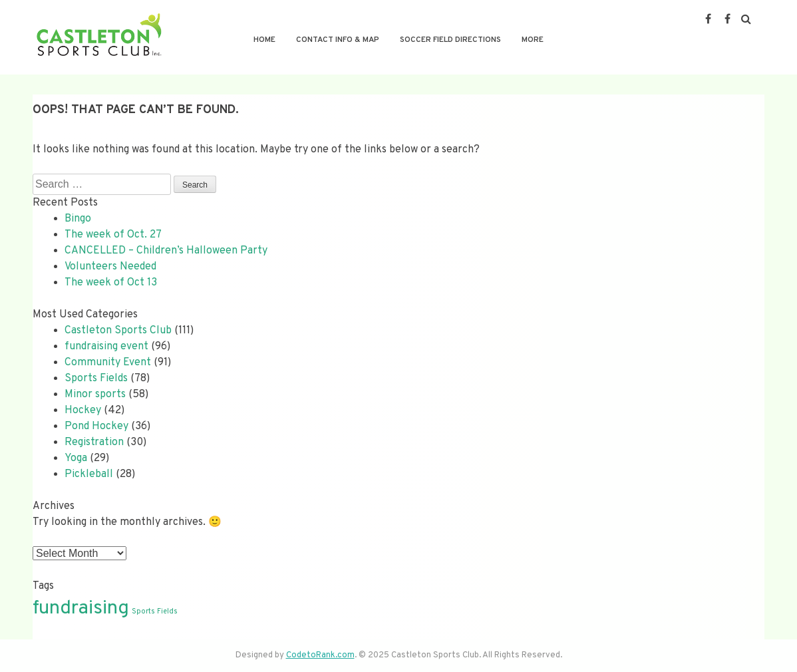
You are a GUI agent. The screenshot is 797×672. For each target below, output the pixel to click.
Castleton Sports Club (118, 331)
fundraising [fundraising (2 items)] (81, 608)
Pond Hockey (96, 426)
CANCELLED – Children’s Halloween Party (166, 251)
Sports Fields (96, 379)
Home (264, 40)
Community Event (108, 363)
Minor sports (95, 395)
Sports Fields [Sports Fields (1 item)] (155, 612)
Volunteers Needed (110, 267)
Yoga (76, 458)
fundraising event (106, 347)
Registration (94, 442)
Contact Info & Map (338, 40)
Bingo (78, 219)
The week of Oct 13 (111, 283)
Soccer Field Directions (450, 40)
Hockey (83, 411)
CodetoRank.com (320, 655)
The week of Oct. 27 (113, 235)
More (533, 40)
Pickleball (89, 474)
